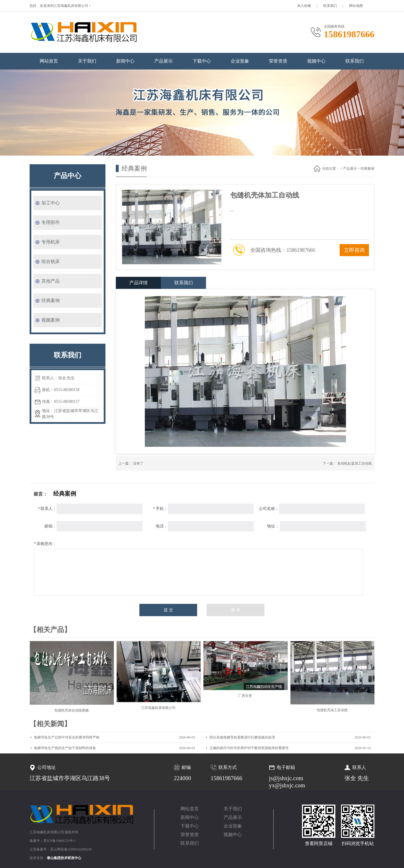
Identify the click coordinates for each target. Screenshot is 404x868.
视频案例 (51, 320)
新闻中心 (125, 61)
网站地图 (356, 6)
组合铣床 (51, 261)
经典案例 (51, 300)
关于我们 (87, 61)
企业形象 (240, 61)
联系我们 (330, 6)
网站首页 (49, 61)
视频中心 (316, 61)
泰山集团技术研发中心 (64, 858)
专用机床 (51, 242)
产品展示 (163, 61)
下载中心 (202, 61)
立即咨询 (354, 250)
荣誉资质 (278, 61)
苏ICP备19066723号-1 (60, 841)
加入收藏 (304, 6)
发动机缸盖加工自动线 (355, 463)
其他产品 (51, 281)
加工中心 (51, 203)
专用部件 (51, 222)
